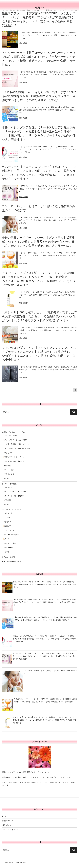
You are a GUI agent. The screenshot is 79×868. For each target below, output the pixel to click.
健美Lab (40, 8)
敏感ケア (8, 526)
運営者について (7, 821)
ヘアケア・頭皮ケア (12, 543)
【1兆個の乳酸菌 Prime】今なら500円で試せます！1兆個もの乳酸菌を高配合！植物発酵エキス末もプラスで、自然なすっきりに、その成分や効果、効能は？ (39, 96)
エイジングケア (10, 530)
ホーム (4, 816)
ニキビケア (8, 517)
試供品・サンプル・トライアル (13, 432)
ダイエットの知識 (8, 557)
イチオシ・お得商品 (9, 484)
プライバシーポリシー (10, 830)
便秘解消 (8, 466)
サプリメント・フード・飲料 (15, 492)
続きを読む (23, 43)
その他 (7, 478)
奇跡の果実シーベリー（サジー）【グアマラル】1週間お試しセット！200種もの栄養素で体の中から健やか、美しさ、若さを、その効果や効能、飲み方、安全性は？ (39, 242)
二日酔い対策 (9, 474)
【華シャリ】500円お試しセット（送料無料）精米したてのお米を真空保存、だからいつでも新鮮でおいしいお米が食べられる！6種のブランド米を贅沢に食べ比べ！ (39, 316)
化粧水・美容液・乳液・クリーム (17, 444)
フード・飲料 (9, 470)
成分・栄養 (8, 547)
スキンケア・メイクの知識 (12, 510)
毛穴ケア (8, 522)
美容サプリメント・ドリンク (15, 457)
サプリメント (9, 453)
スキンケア (8, 487)
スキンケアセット (11, 436)
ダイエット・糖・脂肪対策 (14, 461)
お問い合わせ (7, 825)
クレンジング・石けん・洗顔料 (16, 440)
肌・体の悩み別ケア (12, 535)
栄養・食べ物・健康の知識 (12, 561)
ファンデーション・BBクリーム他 (17, 448)
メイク (7, 539)
